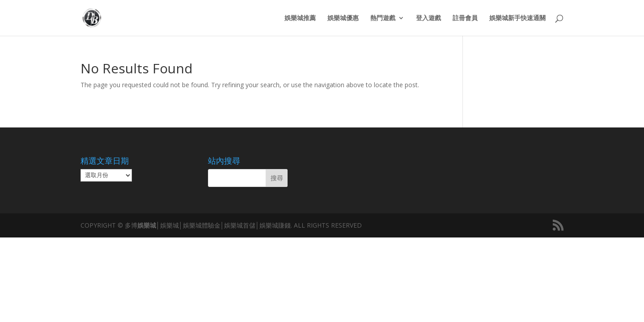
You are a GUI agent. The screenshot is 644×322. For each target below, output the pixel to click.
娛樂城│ (149, 225)
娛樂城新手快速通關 (517, 18)
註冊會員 (465, 18)
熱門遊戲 (383, 18)
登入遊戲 (428, 18)
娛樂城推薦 (300, 18)
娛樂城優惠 (343, 18)
